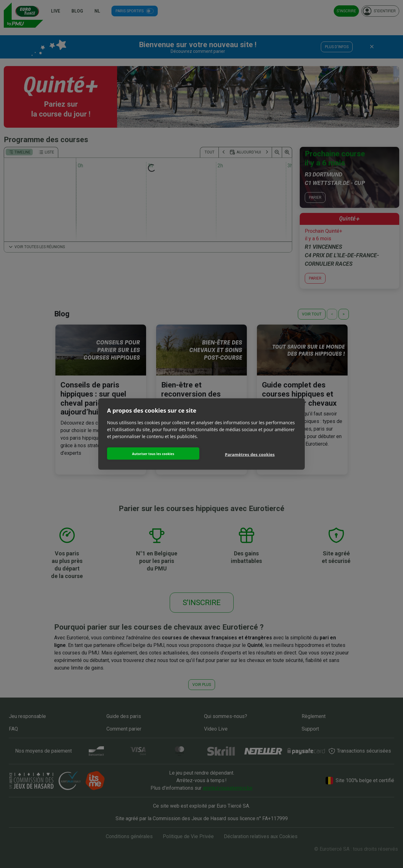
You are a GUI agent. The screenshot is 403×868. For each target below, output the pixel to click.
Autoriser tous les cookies (153, 453)
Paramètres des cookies (250, 454)
